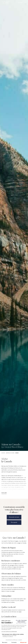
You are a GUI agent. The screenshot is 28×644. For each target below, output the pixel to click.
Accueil (3, 453)
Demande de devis (14, 517)
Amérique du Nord (10, 453)
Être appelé (14, 522)
